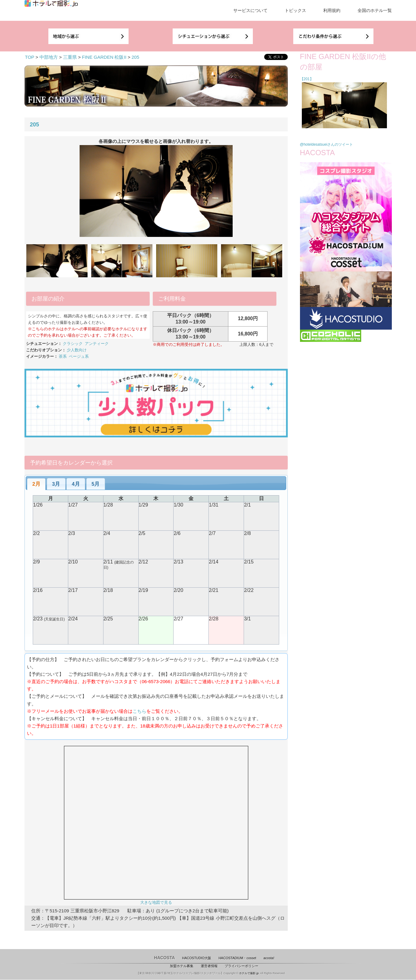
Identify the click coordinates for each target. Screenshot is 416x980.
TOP (30, 57)
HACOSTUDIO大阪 (197, 958)
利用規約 (332, 10)
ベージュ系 (79, 356)
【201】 (307, 79)
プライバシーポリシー (242, 966)
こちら (139, 711)
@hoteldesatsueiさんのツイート (327, 144)
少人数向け (77, 350)
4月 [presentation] (76, 484)
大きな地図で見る (156, 903)
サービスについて (250, 10)
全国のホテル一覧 (375, 10)
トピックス (295, 10)
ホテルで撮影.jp (249, 973)
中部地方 (49, 57)
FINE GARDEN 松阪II (104, 57)
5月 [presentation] (96, 484)
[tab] (36, 484)
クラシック (73, 344)
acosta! (269, 958)
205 (135, 57)
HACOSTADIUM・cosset (237, 958)
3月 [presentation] (56, 484)
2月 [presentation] (36, 484)
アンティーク (97, 344)
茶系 (63, 356)
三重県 (70, 57)
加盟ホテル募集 (182, 966)
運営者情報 (209, 966)
